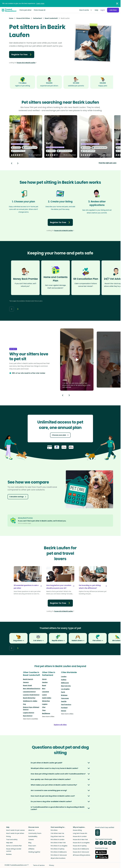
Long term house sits (80, 833)
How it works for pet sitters (15, 833)
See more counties (30, 719)
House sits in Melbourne (81, 849)
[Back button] (12, 163)
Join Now (113, 10)
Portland (64, 708)
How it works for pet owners (15, 830)
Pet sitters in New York (58, 843)
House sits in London (80, 836)
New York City (66, 686)
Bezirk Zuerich (28, 679)
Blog (30, 843)
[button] (77, 360)
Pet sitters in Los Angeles (59, 846)
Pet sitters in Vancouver (59, 855)
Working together (34, 852)
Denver (64, 711)
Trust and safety (12, 840)
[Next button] (18, 163)
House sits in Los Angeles (81, 843)
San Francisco (66, 705)
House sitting (77, 830)
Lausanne (46, 692)
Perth (63, 692)
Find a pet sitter (26, 10)
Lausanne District (29, 692)
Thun (44, 710)
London (64, 677)
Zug (24, 704)
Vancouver (65, 698)
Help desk (9, 843)
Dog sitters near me (57, 836)
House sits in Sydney (80, 846)
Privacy (52, 865)
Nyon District (28, 716)
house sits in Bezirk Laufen (26, 63)
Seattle (64, 701)
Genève (45, 682)
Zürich (44, 679)
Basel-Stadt (27, 685)
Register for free (22, 54)
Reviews (9, 854)
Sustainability (33, 836)
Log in (103, 10)
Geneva (26, 682)
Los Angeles (65, 689)
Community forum (35, 833)
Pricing (8, 836)
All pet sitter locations (58, 858)
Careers (31, 840)
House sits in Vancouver (81, 852)
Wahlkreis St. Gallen (30, 701)
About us (31, 830)
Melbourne (65, 683)
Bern (44, 689)
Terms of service (39, 865)
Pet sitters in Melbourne (59, 852)
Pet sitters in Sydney (58, 849)
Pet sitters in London (58, 840)
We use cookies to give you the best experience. (23, 3)
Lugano (45, 704)
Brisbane (64, 695)
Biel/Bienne (46, 713)
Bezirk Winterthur (29, 698)
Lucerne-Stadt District (31, 695)
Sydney (64, 680)
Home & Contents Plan (14, 846)
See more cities (48, 717)
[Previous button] (63, 395)
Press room (32, 846)
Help (96, 10)
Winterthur (46, 701)
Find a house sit (40, 10)
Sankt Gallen (47, 698)
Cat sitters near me (57, 833)
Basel (44, 685)
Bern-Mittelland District (32, 689)
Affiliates (31, 849)
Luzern (44, 695)
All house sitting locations (82, 855)
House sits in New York (80, 840)
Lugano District (29, 713)
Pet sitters (54, 830)
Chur (44, 707)
